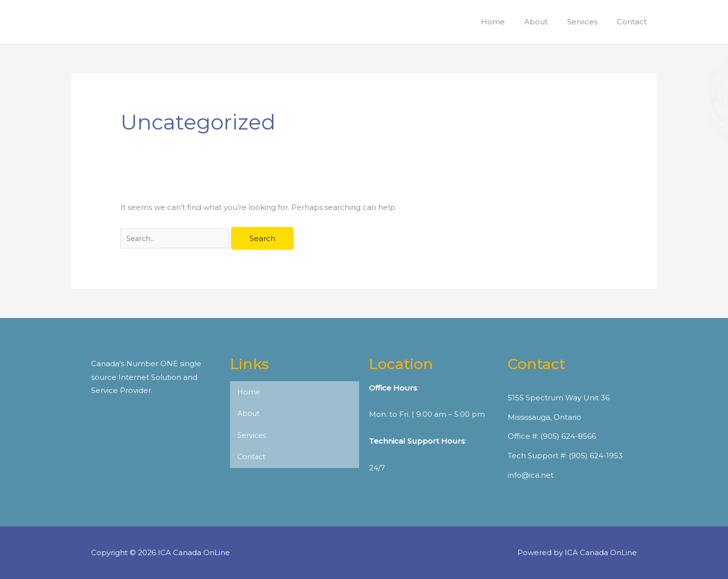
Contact (252, 458)
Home (249, 392)
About (249, 414)
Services (252, 436)
